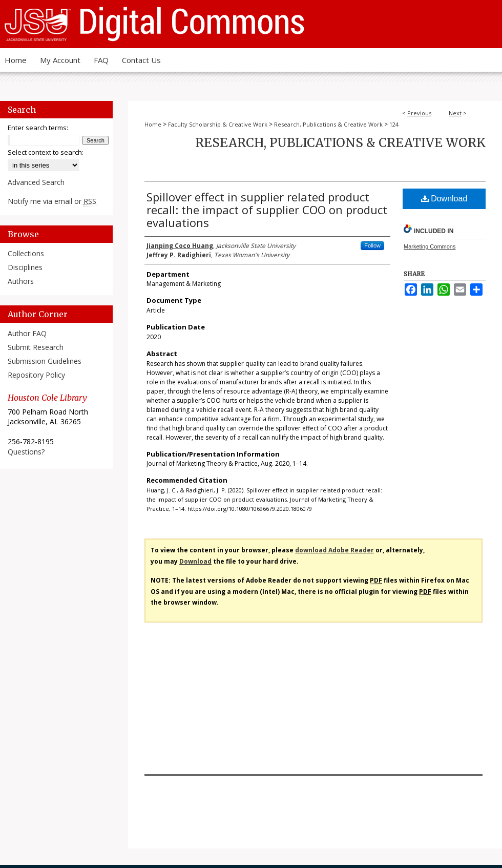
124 (394, 124)
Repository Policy (36, 375)
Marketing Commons (430, 246)
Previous (419, 113)
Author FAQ (27, 333)
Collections (26, 253)
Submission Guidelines (45, 361)
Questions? (26, 452)
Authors (21, 281)
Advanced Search (36, 182)
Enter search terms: (38, 128)
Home (153, 124)
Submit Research (36, 347)
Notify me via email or (52, 201)
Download (444, 199)
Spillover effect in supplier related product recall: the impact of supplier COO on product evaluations (267, 210)
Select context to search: (46, 152)
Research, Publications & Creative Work (328, 124)
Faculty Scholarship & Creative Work (218, 124)
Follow (372, 245)
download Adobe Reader (334, 550)
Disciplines (25, 267)
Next (455, 113)
